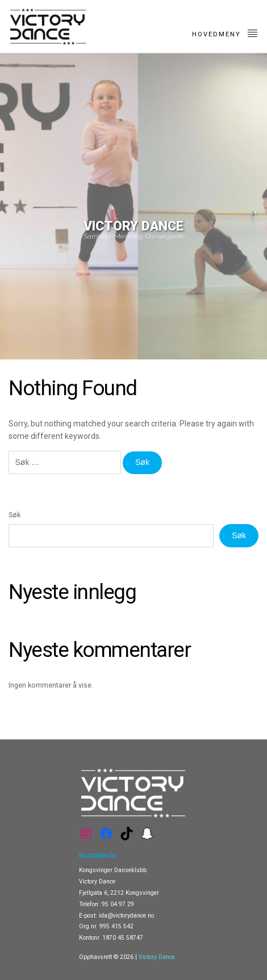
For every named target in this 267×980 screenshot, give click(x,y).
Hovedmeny (225, 33)
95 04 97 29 (118, 904)
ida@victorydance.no (126, 916)
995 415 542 (116, 926)
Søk (14, 515)
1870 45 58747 (123, 938)
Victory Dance (157, 957)
